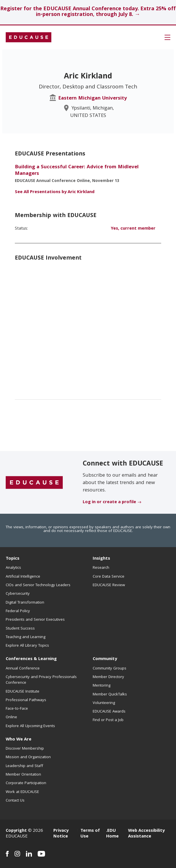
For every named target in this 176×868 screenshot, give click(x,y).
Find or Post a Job (108, 720)
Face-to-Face (17, 709)
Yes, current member (133, 229)
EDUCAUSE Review (109, 585)
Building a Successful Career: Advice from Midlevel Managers (77, 171)
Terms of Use (90, 834)
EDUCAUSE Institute (23, 692)
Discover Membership (25, 749)
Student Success (20, 629)
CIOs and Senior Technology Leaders (38, 585)
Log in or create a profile (109, 502)
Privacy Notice (61, 834)
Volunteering (104, 703)
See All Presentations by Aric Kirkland (55, 192)
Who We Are (19, 740)
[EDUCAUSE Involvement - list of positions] (88, 327)
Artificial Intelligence (23, 577)
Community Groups (110, 669)
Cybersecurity (18, 594)
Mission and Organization (28, 757)
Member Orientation (23, 775)
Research (101, 568)
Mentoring (102, 686)
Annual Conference (23, 669)
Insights (101, 559)
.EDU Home (112, 834)
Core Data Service (109, 577)
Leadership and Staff (24, 766)
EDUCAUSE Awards (109, 712)
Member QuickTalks (110, 695)
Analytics (13, 568)
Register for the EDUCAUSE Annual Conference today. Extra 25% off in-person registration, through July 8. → (88, 12)
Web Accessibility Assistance (146, 834)
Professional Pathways (26, 700)
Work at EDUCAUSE (22, 792)
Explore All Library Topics (27, 646)
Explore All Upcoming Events (30, 726)
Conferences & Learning (31, 659)
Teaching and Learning (26, 637)
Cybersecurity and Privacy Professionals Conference (41, 680)
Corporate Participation (26, 783)
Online (11, 717)
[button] (167, 37)
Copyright (16, 831)
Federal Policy (18, 611)
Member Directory (108, 677)
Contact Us (15, 801)
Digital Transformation (25, 603)
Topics (13, 559)
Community (105, 659)
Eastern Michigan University (93, 99)
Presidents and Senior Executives (35, 620)
